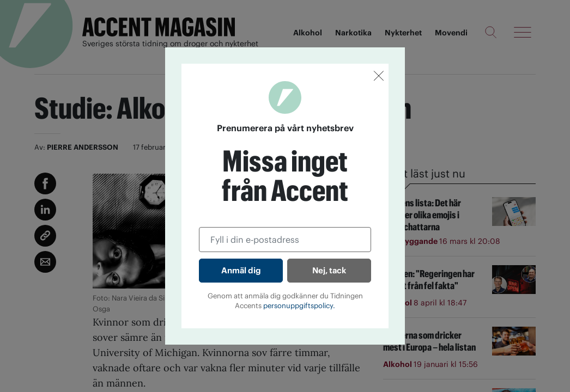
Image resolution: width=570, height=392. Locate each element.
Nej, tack (329, 270)
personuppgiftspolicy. (299, 306)
